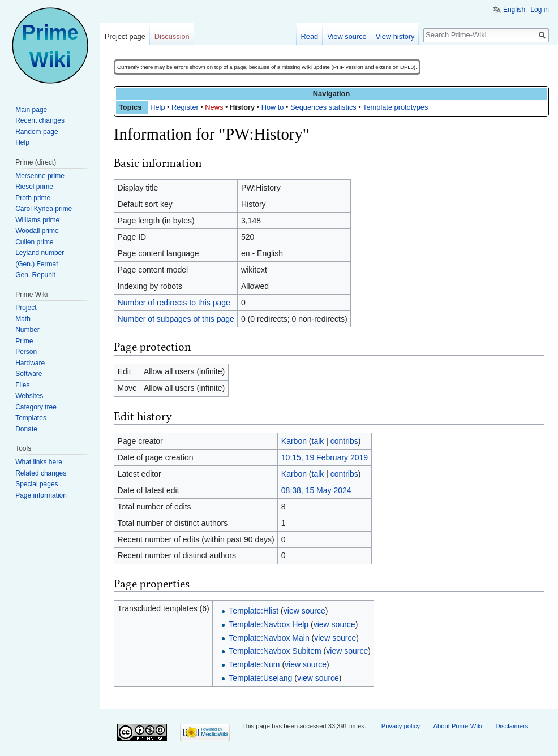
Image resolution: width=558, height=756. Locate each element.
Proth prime (33, 198)
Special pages (37, 484)
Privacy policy (401, 726)
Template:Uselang (260, 678)
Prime (24, 341)
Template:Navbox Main (269, 638)
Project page (125, 36)
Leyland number (40, 253)
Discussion (172, 36)
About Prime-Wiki (458, 726)
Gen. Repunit (35, 275)
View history (395, 36)
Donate (26, 429)
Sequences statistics (323, 107)
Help (157, 107)
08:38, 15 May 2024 (316, 490)
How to (273, 107)
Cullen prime (34, 242)
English (514, 10)
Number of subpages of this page (176, 319)
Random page (37, 132)
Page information (41, 495)
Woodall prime (37, 231)
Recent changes (40, 120)
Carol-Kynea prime (44, 209)
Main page (31, 110)
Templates (31, 418)
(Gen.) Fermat (37, 264)
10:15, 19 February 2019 (325, 457)
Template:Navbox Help (269, 624)
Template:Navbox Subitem (275, 651)
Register (185, 107)
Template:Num (254, 664)
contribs (344, 441)
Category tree (36, 407)
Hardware (30, 363)
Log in (540, 10)
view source (304, 611)
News (214, 107)
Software (29, 374)
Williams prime (37, 220)
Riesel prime (34, 187)
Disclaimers (512, 726)
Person (26, 352)
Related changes (41, 473)
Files (22, 385)
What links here (39, 462)
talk (318, 441)
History (242, 107)
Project (26, 308)
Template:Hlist (254, 611)
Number (27, 330)
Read (310, 36)
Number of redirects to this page (174, 303)
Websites (29, 396)
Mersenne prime (40, 176)
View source (347, 36)
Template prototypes (395, 107)
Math (23, 319)
